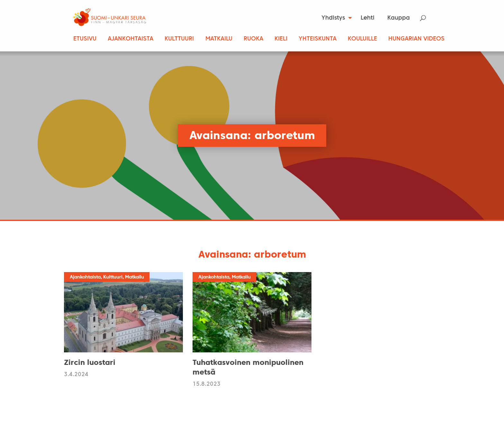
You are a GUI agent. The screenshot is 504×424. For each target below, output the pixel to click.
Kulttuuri (179, 39)
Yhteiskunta (318, 39)
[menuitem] (335, 18)
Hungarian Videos (416, 39)
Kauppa (399, 18)
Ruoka (253, 39)
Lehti (368, 18)
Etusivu (85, 39)
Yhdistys (333, 18)
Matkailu (219, 39)
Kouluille (362, 39)
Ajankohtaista (130, 39)
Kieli (281, 39)
